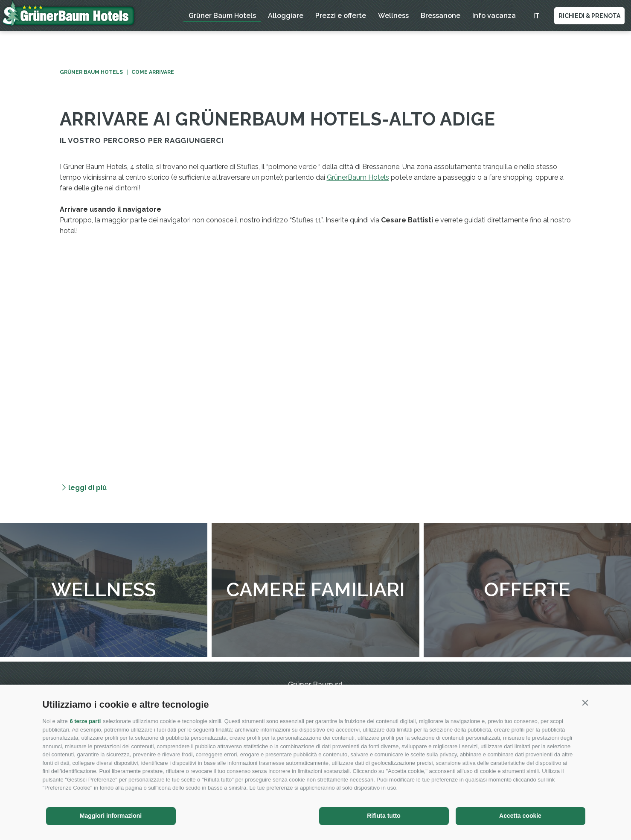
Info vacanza (494, 16)
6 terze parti (85, 721)
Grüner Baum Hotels (222, 16)
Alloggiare (286, 16)
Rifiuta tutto (384, 816)
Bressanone (441, 16)
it (536, 16)
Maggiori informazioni (111, 816)
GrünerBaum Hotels (358, 177)
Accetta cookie (520, 816)
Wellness (393, 16)
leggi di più (87, 488)
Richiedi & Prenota (589, 16)
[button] (585, 703)
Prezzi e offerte (341, 16)
